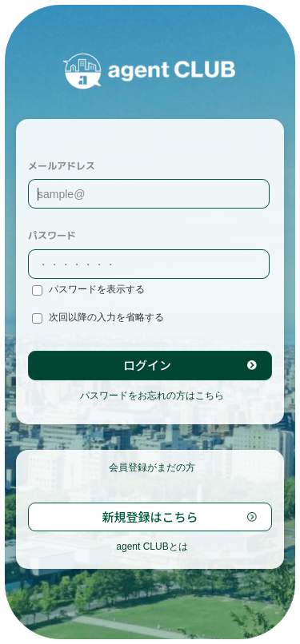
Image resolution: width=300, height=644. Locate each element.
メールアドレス (62, 166)
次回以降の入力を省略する (98, 318)
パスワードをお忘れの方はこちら (152, 396)
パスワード (52, 235)
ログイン (147, 365)
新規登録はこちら (150, 517)
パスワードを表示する (88, 290)
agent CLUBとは (152, 547)
